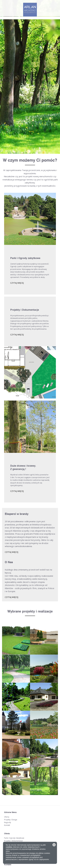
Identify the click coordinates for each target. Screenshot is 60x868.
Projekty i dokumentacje (13, 841)
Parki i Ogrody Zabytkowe (14, 838)
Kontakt (7, 825)
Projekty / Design (11, 820)
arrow (30, 826)
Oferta (7, 817)
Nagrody (8, 822)
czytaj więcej (17, 283)
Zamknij (54, 845)
